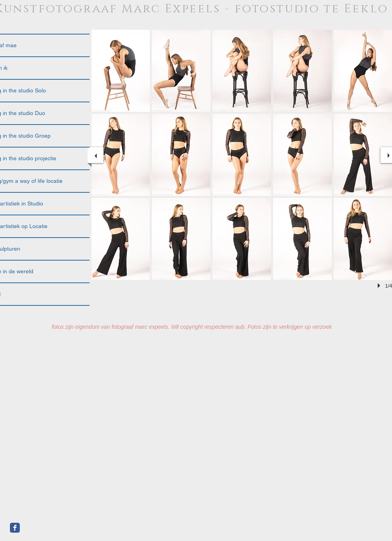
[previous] (96, 155)
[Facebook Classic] (15, 528)
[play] (380, 286)
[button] (121, 71)
